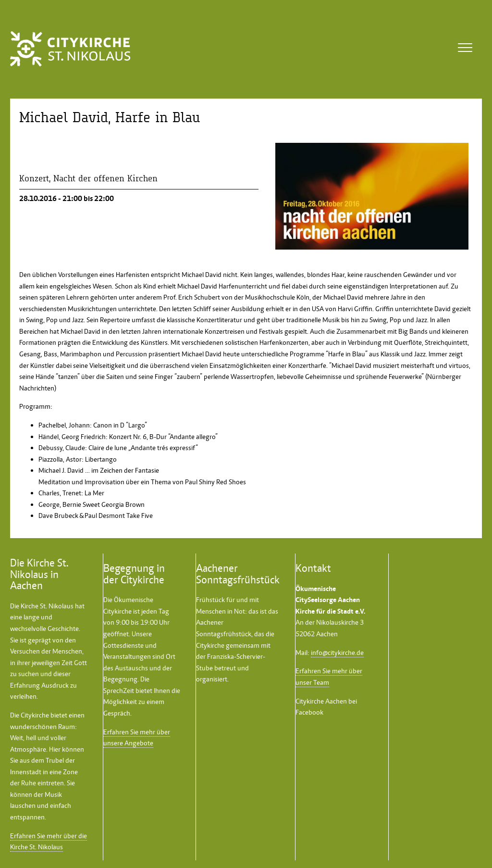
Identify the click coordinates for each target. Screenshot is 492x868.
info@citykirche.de (337, 653)
